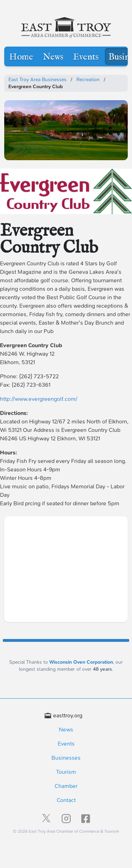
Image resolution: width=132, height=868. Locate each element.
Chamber (66, 786)
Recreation (88, 80)
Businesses (66, 758)
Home (21, 57)
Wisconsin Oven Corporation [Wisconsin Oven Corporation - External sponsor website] (81, 662)
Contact (66, 800)
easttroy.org (63, 715)
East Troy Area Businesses (37, 80)
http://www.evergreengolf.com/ (39, 399)
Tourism (66, 772)
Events (86, 57)
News (53, 57)
